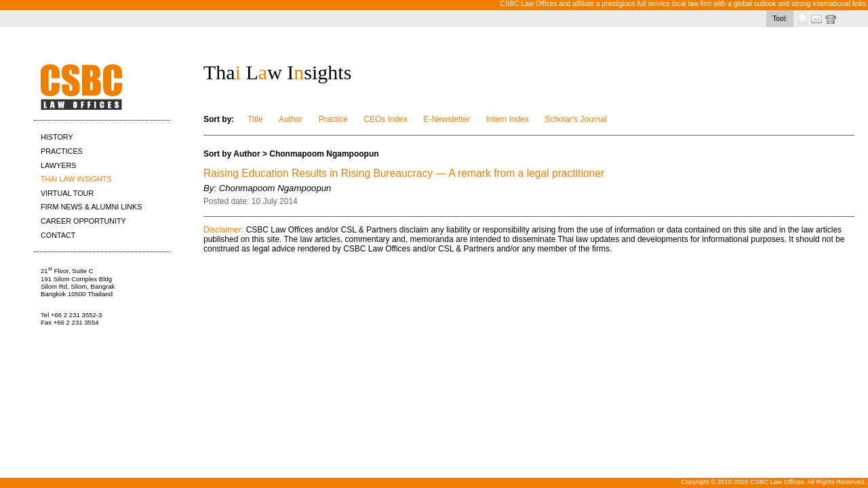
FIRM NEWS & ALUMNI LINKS (91, 207)
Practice (333, 119)
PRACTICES (62, 151)
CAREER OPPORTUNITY (83, 221)
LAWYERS (58, 165)
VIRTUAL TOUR (67, 193)
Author (291, 119)
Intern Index (507, 119)
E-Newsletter (447, 119)
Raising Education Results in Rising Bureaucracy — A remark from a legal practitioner (404, 173)
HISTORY (57, 137)
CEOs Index (386, 119)
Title (255, 119)
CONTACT (58, 235)
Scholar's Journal (576, 119)
